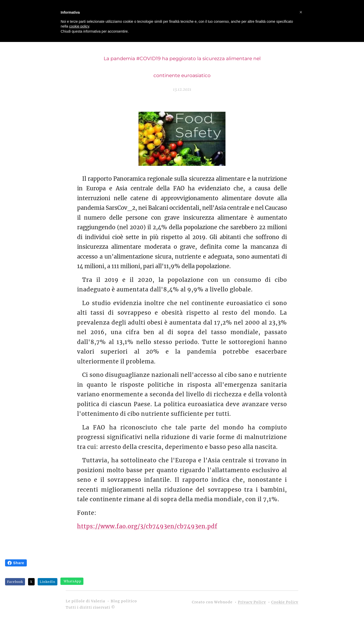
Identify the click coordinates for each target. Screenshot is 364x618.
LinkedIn (48, 582)
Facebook (15, 582)
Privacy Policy (252, 602)
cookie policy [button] (79, 26)
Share (16, 563)
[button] (301, 12)
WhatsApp (73, 581)
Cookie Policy (285, 602)
